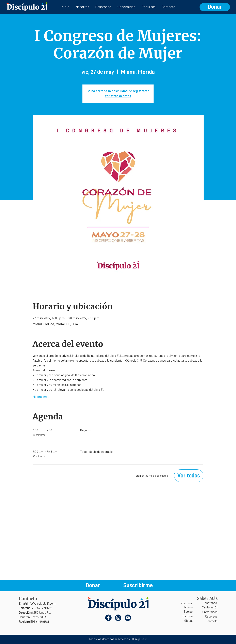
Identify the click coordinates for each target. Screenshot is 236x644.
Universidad (210, 612)
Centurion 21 (210, 608)
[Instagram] (118, 618)
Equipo (188, 612)
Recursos (211, 617)
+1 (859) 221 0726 (36, 608)
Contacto (212, 621)
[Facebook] (108, 618)
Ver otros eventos (118, 96)
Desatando (210, 603)
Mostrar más (41, 397)
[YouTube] (128, 618)
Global (188, 621)
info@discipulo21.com (37, 604)
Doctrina (187, 616)
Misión (188, 607)
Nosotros (187, 603)
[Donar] (215, 7)
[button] (138, 586)
